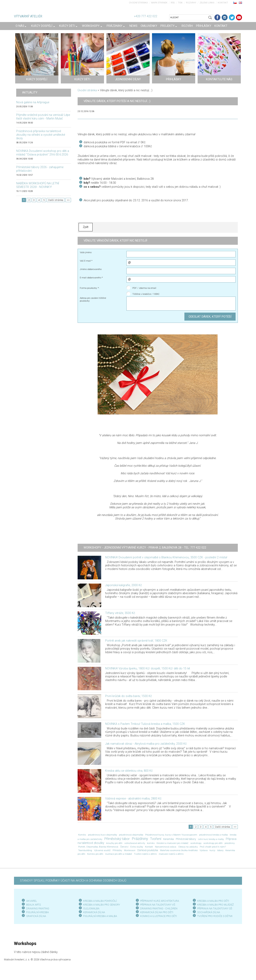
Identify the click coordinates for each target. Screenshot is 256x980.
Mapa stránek (159, 3)
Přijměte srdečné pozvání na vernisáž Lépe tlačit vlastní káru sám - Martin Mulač (43, 117)
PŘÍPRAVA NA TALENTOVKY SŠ (215, 908)
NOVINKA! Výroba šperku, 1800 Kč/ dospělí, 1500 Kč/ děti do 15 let (148, 669)
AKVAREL (32, 901)
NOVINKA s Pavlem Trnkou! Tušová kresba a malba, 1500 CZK (145, 724)
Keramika (168, 839)
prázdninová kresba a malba (213, 835)
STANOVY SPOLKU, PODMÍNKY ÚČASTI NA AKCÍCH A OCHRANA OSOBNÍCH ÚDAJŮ (73, 881)
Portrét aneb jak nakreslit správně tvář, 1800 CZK (136, 641)
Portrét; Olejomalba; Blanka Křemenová (98, 847)
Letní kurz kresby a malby (211, 839)
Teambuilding (85, 850)
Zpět (86, 227)
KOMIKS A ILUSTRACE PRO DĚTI (158, 916)
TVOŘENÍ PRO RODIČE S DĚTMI (215, 916)
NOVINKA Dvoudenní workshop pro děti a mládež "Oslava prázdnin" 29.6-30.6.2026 (43, 153)
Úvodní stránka (138, 3)
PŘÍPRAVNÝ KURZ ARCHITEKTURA (160, 901)
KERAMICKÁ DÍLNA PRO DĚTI (157, 912)
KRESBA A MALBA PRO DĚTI (213, 901)
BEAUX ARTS (33, 905)
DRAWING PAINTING (38, 908)
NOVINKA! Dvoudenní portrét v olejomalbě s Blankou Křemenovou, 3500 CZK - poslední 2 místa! (166, 557)
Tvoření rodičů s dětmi (145, 854)
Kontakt (223, 3)
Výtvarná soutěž (102, 850)
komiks (151, 843)
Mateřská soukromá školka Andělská (179, 850)
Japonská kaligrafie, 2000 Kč (123, 585)
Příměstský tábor (117, 839)
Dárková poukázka (148, 850)
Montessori (130, 850)
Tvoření (156, 839)
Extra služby (137, 847)
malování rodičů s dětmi (171, 854)
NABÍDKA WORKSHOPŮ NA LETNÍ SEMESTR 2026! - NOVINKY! (38, 185)
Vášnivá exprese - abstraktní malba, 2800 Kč (133, 799)
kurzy (212, 850)
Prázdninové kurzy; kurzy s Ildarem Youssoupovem (171, 835)
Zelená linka (207, 3)
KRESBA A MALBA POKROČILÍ (100, 901)
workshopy (196, 843)
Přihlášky (117, 850)
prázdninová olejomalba (131, 835)
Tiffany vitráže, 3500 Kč (120, 613)
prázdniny (230, 843)
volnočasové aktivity (135, 843)
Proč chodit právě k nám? (213, 847)
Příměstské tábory (186, 839)
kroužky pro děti (114, 843)
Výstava (204, 850)
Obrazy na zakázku (188, 847)
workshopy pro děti (213, 843)
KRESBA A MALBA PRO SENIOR (101, 905)
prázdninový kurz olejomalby (102, 835)
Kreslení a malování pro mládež (172, 843)
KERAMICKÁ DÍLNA (94, 912)
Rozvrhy (191, 3)
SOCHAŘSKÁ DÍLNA (209, 912)
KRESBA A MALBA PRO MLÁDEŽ (215, 905)
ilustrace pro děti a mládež (119, 854)
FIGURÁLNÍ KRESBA (37, 912)
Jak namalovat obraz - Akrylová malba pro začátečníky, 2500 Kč (146, 744)
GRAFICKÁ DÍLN (35, 916)
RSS (173, 3)
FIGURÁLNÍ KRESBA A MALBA (100, 916)
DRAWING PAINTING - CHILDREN (159, 908)
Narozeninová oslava (166, 847)
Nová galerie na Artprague (33, 102)
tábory (220, 850)
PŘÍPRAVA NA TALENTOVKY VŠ (158, 905)
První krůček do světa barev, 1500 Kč (128, 696)
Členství (124, 847)
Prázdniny (140, 839)
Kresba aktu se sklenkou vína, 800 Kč (129, 771)
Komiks (82, 835)
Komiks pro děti (95, 854)
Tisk (180, 3)
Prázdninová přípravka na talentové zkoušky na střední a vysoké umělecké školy (41, 135)
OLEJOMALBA (91, 908)
